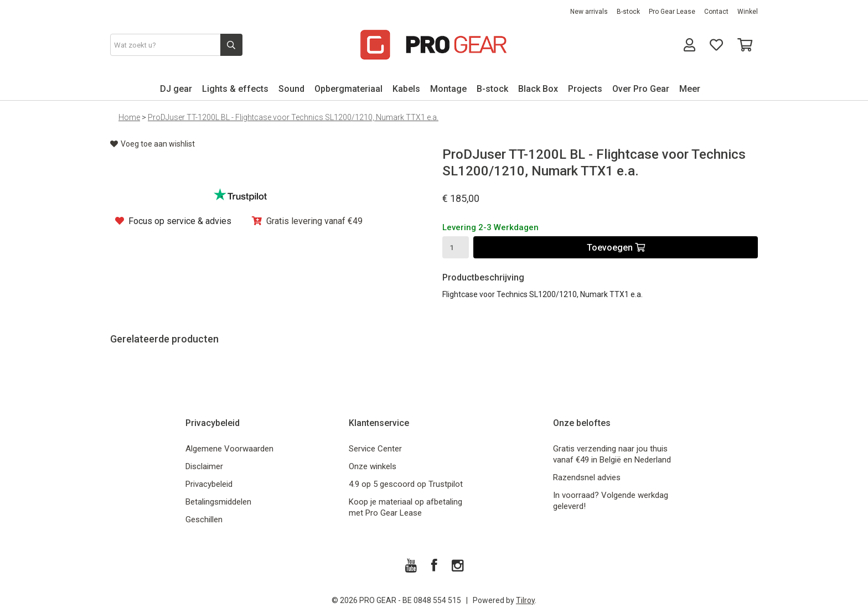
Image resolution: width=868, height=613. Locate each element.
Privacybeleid (209, 484)
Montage (448, 89)
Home (129, 117)
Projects (585, 89)
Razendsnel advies (587, 477)
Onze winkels (373, 466)
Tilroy (525, 600)
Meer (690, 89)
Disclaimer (204, 466)
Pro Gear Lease (672, 12)
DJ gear (176, 89)
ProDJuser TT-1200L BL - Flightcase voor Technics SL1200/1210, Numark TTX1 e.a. (293, 117)
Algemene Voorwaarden (229, 449)
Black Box (538, 89)
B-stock (628, 12)
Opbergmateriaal (348, 89)
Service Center (375, 449)
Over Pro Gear (641, 89)
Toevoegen (616, 248)
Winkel (748, 12)
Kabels (406, 89)
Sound (291, 89)
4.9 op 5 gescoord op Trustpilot (406, 484)
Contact (716, 12)
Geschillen (204, 520)
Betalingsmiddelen (218, 502)
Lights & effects (235, 89)
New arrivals (589, 12)
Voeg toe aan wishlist (153, 144)
